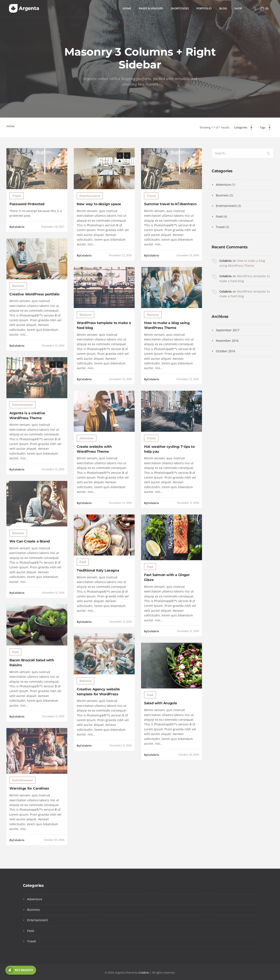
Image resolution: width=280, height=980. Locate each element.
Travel (17, 217)
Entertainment (90, 217)
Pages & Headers (151, 8)
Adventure (87, 459)
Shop (238, 8)
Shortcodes (180, 8)
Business (18, 307)
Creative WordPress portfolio (34, 315)
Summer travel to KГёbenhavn (170, 225)
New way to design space (99, 225)
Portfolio (204, 8)
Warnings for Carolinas (29, 809)
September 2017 (228, 330)
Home (127, 8)
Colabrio (225, 261)
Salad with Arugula (161, 724)
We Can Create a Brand (30, 562)
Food (83, 583)
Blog (223, 8)
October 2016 (225, 351)
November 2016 (227, 341)
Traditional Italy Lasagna (98, 591)
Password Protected (27, 225)
